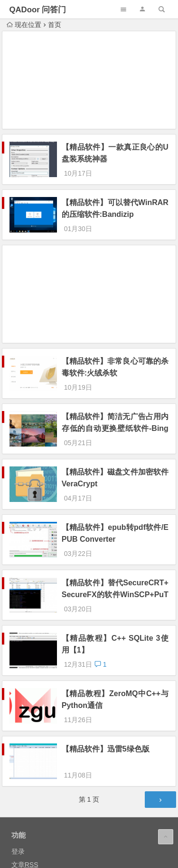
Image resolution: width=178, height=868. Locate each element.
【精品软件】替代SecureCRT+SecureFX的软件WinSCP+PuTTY (115, 543)
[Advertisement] (89, 81)
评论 (25, 793)
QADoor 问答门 (37, 10)
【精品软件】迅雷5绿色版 (106, 672)
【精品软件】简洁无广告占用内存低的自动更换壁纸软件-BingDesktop (115, 403)
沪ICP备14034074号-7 (102, 852)
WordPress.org (33, 806)
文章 (25, 779)
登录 (18, 766)
